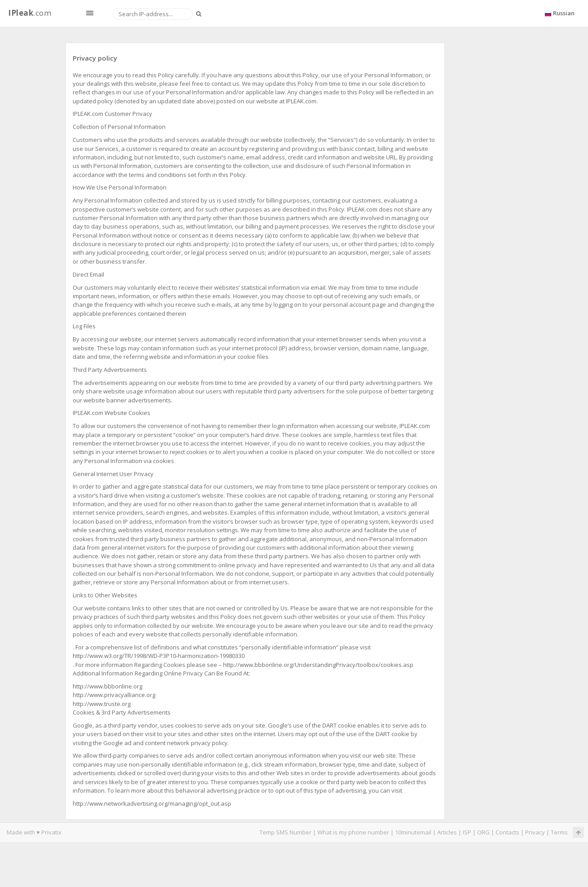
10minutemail (413, 832)
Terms (559, 832)
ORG (483, 832)
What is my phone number (353, 832)
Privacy (535, 832)
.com (30, 13)
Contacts (507, 832)
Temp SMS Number (285, 832)
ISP (467, 832)
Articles (447, 832)
